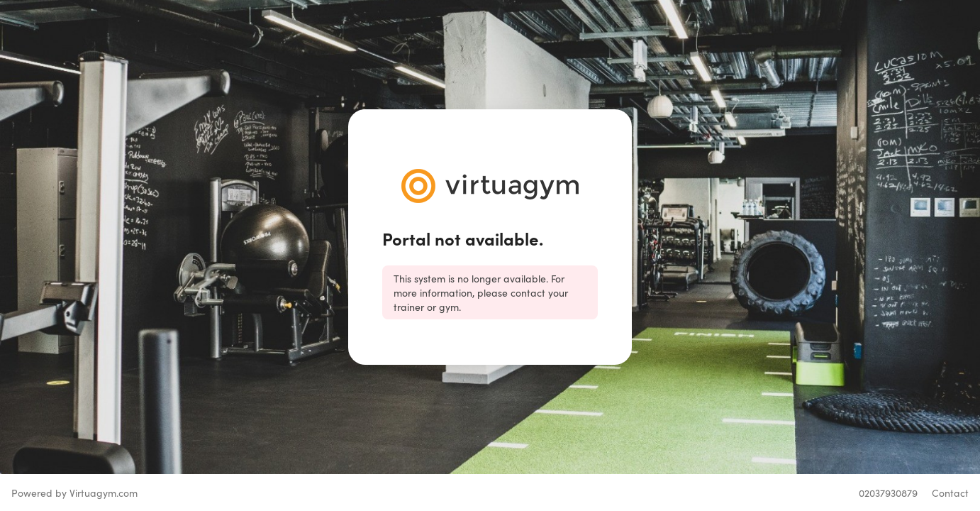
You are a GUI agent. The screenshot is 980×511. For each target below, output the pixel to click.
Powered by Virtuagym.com (74, 493)
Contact (950, 493)
